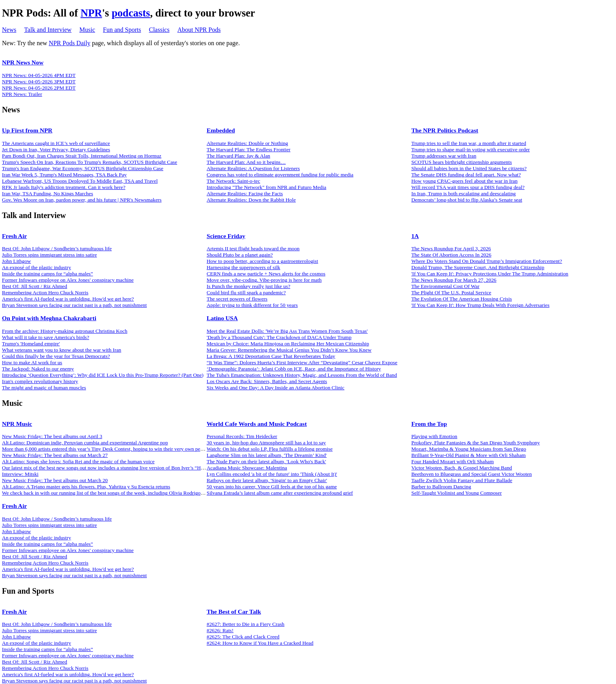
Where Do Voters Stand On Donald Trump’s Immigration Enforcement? (487, 261)
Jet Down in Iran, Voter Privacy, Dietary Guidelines (56, 149)
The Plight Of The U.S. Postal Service (451, 292)
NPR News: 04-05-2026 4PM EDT (39, 75)
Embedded (221, 130)
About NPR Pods (199, 30)
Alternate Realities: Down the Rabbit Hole (251, 200)
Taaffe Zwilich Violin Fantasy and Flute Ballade (462, 480)
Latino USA (222, 318)
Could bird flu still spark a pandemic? (246, 292)
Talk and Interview (48, 30)
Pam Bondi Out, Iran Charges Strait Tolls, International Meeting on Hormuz (82, 156)
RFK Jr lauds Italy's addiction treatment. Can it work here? (64, 187)
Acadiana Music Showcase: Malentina (247, 468)
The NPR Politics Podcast (445, 130)
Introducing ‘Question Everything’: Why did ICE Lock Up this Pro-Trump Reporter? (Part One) (103, 375)
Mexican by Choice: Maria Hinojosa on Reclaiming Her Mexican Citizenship (288, 344)
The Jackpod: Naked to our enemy (38, 369)
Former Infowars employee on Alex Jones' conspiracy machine (68, 280)
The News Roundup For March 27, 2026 (454, 280)
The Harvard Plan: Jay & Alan (238, 156)
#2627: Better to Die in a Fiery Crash (246, 624)
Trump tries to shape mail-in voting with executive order (471, 149)
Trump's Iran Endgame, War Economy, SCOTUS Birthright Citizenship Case (83, 168)
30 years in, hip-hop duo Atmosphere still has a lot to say (266, 443)
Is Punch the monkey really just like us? (248, 286)
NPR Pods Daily (70, 43)
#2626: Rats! (220, 630)
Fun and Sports (122, 30)
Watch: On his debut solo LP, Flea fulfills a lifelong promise (270, 449)
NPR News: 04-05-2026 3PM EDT (39, 82)
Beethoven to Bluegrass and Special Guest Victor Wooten (472, 474)
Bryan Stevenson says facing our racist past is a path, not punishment (74, 305)
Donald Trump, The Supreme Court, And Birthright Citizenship (478, 267)
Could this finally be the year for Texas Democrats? (56, 356)
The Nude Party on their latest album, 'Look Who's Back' (266, 461)
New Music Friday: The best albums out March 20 (55, 480)
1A (415, 236)
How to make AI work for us (32, 362)
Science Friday (226, 236)
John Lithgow (16, 261)
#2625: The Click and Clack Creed (243, 637)
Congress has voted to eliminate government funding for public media (280, 175)
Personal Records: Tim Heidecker (242, 436)
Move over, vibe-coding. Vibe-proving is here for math (264, 280)
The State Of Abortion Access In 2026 (451, 255)
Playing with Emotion (434, 436)
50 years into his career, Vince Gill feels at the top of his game (272, 487)
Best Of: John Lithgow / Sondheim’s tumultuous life (57, 248)
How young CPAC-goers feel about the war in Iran (464, 181)
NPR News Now (23, 62)
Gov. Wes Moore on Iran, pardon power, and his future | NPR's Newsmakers (82, 200)
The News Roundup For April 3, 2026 (451, 248)
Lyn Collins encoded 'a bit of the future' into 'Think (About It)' (272, 474)
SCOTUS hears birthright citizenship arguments (462, 162)
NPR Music (17, 424)
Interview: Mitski (20, 474)
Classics (159, 30)
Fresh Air (14, 236)
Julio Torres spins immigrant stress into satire (49, 255)
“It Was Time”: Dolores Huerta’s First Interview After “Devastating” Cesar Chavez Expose (302, 362)
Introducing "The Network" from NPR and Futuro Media (266, 187)
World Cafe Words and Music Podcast (257, 424)
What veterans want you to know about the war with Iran (62, 350)
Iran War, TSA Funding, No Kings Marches (48, 193)
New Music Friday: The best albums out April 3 (52, 436)
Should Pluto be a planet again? (240, 255)
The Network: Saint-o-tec (233, 181)
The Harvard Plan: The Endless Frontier (248, 149)
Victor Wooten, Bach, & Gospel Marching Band (462, 468)
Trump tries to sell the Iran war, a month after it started (469, 143)
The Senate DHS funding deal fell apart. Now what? (466, 175)
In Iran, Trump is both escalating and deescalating (464, 193)
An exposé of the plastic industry (37, 267)
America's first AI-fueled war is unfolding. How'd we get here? (68, 299)
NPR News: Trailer (22, 94)
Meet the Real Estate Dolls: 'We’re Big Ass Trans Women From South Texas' (287, 331)
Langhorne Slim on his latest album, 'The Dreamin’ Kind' (267, 455)
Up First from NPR (27, 130)
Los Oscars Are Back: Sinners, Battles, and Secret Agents (267, 381)
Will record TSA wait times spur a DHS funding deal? (468, 187)
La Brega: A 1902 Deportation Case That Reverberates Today (271, 356)
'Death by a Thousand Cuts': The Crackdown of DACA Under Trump (279, 337)
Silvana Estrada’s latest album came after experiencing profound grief (280, 493)
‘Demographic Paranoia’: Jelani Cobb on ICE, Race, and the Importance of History (294, 369)
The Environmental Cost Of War (445, 286)
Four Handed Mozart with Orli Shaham (453, 461)
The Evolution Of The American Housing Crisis (462, 299)
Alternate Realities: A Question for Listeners (253, 168)
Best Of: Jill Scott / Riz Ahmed (35, 286)
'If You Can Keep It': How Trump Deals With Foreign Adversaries (480, 305)
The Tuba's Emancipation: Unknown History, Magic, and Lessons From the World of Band (302, 375)
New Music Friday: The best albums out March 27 (55, 455)
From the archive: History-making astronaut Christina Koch (65, 331)
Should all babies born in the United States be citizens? (469, 168)
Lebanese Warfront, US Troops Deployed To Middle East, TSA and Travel (80, 181)
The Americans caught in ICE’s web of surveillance (56, 143)
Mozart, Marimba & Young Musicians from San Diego (469, 449)
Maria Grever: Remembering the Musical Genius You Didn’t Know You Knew (289, 350)
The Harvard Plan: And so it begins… (246, 162)
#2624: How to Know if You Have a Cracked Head (260, 643)
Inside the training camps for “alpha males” (48, 274)
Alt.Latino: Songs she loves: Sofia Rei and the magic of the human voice (78, 461)
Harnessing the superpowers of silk (243, 267)
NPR (91, 13)
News (9, 30)
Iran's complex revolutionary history (40, 381)
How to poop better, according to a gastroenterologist (262, 261)
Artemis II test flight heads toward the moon (253, 248)
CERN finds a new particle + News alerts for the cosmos (266, 274)
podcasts (131, 13)
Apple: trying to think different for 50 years (252, 305)
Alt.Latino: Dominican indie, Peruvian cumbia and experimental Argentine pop (85, 443)
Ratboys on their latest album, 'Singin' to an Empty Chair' (267, 480)
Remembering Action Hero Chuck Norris (45, 292)
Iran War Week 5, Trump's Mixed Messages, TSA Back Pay (64, 175)
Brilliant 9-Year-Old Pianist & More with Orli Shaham (468, 455)
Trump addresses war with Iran (444, 156)
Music (87, 30)
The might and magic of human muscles (44, 388)
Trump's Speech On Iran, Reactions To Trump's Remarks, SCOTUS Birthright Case (90, 162)
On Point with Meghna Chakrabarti (49, 318)
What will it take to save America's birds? (46, 337)
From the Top (429, 424)
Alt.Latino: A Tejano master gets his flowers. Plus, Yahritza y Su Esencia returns (86, 487)
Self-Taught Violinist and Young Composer (456, 493)
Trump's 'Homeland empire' (31, 344)
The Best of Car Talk (234, 612)
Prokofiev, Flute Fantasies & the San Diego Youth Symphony (476, 443)
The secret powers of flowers (237, 299)
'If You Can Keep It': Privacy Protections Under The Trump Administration (490, 274)
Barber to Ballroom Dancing (441, 487)
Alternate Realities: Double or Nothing (247, 143)
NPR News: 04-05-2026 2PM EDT (39, 88)
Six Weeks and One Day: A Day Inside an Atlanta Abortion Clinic (276, 388)
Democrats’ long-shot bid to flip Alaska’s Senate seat (467, 200)
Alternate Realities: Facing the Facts (245, 193)
